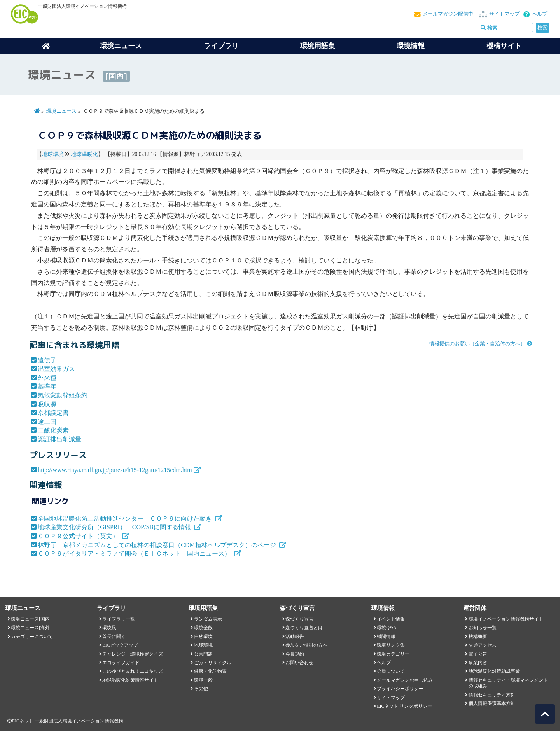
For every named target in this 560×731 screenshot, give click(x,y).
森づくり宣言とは (304, 628)
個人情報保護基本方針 (492, 703)
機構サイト (504, 46)
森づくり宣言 (299, 619)
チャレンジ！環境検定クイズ (133, 654)
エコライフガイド (121, 663)
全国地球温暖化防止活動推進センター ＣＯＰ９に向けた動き (126, 519)
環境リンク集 (391, 645)
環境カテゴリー (393, 654)
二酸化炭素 (53, 430)
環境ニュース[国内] (31, 619)
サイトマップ (504, 14)
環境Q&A (387, 628)
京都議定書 (53, 413)
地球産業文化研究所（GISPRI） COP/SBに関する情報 (115, 527)
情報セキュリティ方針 (492, 695)
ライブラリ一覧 (119, 619)
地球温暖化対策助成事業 (494, 671)
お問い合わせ (299, 663)
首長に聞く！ (116, 637)
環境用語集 (318, 46)
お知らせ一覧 (483, 628)
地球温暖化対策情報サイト (130, 680)
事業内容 (478, 663)
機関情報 (386, 637)
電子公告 (478, 654)
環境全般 (203, 628)
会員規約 (295, 654)
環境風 (109, 628)
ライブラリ (221, 46)
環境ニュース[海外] (31, 628)
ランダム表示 (208, 619)
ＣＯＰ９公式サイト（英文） (79, 536)
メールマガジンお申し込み (405, 680)
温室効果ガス (56, 369)
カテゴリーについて (32, 637)
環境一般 (203, 680)
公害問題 (203, 654)
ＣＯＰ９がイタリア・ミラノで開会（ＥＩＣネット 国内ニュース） (135, 553)
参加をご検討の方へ (306, 645)
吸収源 (47, 404)
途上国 (47, 422)
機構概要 (478, 637)
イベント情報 (391, 619)
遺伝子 (47, 360)
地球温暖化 (84, 154)
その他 (201, 689)
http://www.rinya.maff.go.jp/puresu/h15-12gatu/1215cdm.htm (115, 470)
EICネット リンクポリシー (404, 706)
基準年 (47, 386)
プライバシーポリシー (400, 689)
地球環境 (53, 154)
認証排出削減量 (59, 439)
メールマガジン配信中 (448, 14)
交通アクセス (483, 645)
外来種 (47, 378)
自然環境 (203, 637)
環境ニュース (61, 111)
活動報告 (295, 637)
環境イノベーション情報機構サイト (506, 619)
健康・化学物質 (210, 671)
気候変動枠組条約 (63, 395)
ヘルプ (540, 14)
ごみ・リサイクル (213, 663)
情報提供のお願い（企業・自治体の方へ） (477, 344)
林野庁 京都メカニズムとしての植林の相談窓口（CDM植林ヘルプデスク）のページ (157, 545)
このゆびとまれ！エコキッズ (133, 671)
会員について (391, 671)
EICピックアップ (120, 645)
